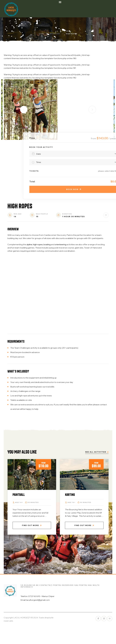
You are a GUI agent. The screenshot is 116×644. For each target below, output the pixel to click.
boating (47, 244)
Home (42, 34)
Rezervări (55, 34)
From (24, 463)
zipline (29, 244)
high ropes (38, 244)
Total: (109, 181)
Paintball (52, 495)
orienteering (61, 244)
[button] (60, 2)
